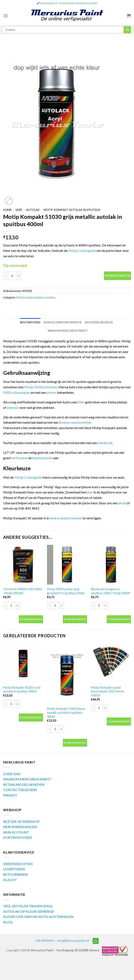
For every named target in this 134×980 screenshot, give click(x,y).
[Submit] (127, 30)
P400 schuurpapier (17, 392)
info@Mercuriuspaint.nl (73, 940)
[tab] (30, 322)
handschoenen (43, 458)
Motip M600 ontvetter (41, 387)
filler (81, 402)
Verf (19, 210)
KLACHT (10, 880)
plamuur (13, 407)
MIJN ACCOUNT (16, 832)
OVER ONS (12, 774)
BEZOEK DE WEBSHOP (21, 821)
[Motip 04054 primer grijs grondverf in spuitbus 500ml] (67, 565)
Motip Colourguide (82, 250)
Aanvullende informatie (63, 322)
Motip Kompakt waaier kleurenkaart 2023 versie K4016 (108, 691)
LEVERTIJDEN (14, 869)
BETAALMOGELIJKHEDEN (24, 784)
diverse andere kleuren (66, 518)
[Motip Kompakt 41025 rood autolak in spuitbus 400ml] (23, 663)
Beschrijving (30, 322)
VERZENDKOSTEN (18, 864)
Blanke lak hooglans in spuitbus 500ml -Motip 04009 (111, 591)
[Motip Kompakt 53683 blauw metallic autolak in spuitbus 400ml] (67, 674)
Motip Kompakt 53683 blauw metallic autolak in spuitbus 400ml (66, 712)
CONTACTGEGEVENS (20, 790)
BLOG (8, 922)
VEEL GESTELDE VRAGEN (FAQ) (28, 906)
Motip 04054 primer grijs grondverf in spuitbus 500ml (66, 591)
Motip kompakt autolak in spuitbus (72, 210)
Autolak (33, 210)
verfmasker (19, 458)
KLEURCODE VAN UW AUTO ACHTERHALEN (38, 917)
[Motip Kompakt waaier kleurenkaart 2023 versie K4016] (111, 663)
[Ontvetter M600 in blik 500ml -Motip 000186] (23, 565)
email (122, 503)
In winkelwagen (117, 276)
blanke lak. (106, 443)
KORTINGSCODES (18, 837)
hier (90, 492)
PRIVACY (10, 795)
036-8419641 (44, 940)
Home (7, 210)
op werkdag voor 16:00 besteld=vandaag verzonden (69, 3)
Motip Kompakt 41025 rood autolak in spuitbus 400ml (22, 689)
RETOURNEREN (15, 874)
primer (52, 392)
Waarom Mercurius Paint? (68, 331)
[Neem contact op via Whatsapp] (96, 940)
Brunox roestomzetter (75, 422)
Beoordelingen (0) (99, 322)
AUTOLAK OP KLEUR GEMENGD (29, 911)
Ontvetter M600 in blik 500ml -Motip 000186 (23, 591)
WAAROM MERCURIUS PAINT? (27, 779)
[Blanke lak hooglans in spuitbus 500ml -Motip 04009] (111, 565)
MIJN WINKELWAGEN (20, 827)
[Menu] (6, 16)
